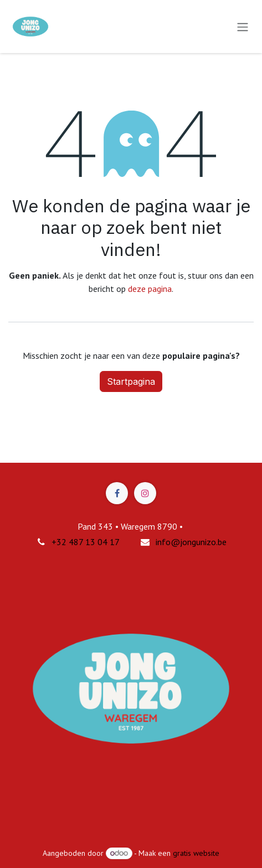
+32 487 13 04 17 (86, 542)
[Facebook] (117, 493)
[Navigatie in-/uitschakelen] (243, 27)
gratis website (196, 853)
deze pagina (150, 289)
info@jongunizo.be (191, 542)
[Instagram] (145, 493)
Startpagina (131, 381)
